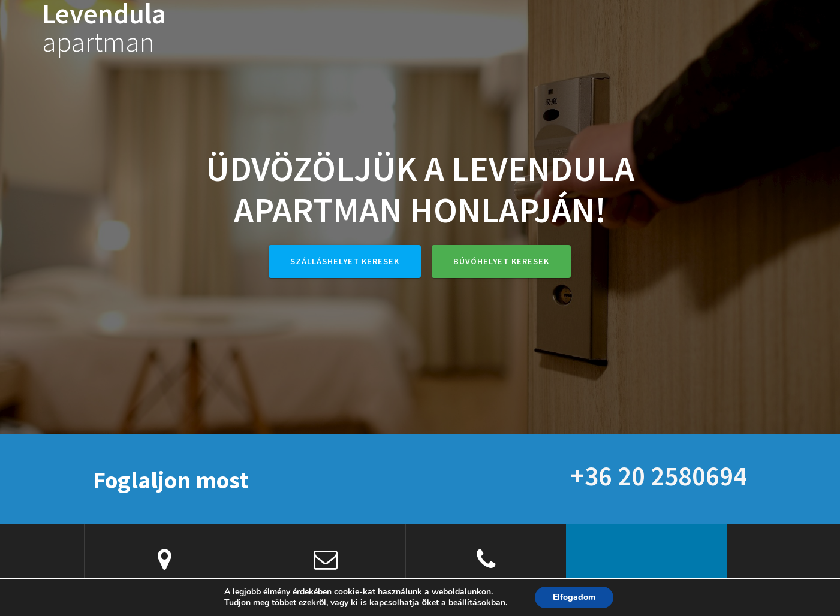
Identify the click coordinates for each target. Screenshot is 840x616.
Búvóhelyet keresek (501, 261)
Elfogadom (574, 597)
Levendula (104, 28)
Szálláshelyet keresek (345, 261)
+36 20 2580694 (659, 476)
